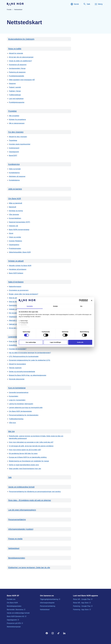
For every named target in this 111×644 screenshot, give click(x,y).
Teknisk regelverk (15, 368)
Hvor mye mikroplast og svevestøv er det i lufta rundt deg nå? (31, 442)
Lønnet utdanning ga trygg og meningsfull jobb (26, 408)
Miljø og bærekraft (15, 203)
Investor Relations (15, 241)
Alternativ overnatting (17, 320)
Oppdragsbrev (14, 245)
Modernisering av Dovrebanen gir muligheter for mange (29, 461)
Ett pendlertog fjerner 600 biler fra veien (23, 453)
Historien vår (14, 226)
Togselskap (13, 140)
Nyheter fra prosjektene (17, 119)
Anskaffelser (13, 345)
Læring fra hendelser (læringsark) (21, 404)
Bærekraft (12, 207)
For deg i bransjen (16, 132)
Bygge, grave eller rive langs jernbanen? (24, 294)
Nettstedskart (14, 548)
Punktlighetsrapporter (17, 102)
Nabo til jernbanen (16, 282)
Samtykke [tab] (30, 306)
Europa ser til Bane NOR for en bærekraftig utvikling (28, 457)
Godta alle (80, 342)
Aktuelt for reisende (16, 53)
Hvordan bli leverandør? (18, 349)
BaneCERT (13, 155)
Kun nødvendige (31, 342)
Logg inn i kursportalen (17, 400)
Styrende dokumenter (17, 379)
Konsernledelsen (15, 218)
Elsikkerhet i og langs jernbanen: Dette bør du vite (29, 567)
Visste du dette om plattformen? (20, 61)
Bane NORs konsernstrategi (19, 230)
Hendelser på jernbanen (18, 269)
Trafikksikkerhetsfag (16, 419)
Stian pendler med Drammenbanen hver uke (25, 469)
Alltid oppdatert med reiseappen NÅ (22, 80)
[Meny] (99, 4)
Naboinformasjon (15, 286)
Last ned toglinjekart (16, 99)
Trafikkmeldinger (15, 95)
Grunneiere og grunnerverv (19, 290)
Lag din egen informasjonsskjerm (22, 510)
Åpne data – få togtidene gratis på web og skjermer (30, 500)
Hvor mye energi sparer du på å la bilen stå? (25, 450)
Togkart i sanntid (15, 87)
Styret (11, 233)
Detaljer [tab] (56, 306)
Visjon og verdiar (15, 237)
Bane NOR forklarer (16, 273)
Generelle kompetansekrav (19, 392)
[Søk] (87, 4)
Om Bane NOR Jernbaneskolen (20, 411)
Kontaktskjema (14, 173)
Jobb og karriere (15, 189)
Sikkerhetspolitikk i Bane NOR (20, 252)
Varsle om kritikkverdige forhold (21, 487)
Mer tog (11, 431)
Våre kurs (12, 423)
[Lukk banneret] (92, 300)
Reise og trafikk (15, 49)
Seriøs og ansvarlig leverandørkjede (22, 372)
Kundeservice (14, 164)
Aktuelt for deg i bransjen (18, 137)
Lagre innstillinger (55, 342)
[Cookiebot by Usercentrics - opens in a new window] (80, 300)
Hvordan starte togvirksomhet (20, 144)
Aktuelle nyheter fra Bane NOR (20, 266)
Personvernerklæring (17, 519)
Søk (10, 477)
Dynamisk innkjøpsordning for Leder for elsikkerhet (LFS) (30, 360)
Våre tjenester (14, 214)
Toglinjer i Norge (15, 91)
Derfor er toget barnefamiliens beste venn (24, 465)
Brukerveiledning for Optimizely (21, 39)
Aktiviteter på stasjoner (17, 176)
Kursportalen (14, 396)
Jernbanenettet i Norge (17, 68)
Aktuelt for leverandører (17, 364)
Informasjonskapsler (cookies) (21, 529)
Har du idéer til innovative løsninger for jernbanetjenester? (30, 353)
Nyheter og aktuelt (16, 261)
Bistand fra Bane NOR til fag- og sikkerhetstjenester (28, 375)
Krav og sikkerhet (15, 341)
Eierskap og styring (16, 211)
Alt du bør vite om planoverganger (21, 57)
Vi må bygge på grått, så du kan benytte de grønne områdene (31, 446)
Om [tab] (81, 306)
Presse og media (15, 539)
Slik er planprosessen (17, 123)
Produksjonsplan (15, 248)
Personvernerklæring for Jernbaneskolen (24, 415)
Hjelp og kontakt (15, 169)
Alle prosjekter (14, 116)
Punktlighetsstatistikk (16, 76)
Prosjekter (12, 111)
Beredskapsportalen (17, 558)
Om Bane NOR (15, 199)
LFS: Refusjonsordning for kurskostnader (24, 356)
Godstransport (14, 148)
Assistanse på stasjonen (18, 65)
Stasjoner (12, 83)
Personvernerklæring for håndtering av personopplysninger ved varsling (35, 492)
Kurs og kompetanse (17, 388)
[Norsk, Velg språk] (75, 4)
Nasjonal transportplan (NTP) (19, 222)
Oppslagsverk (14, 152)
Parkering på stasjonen (17, 72)
